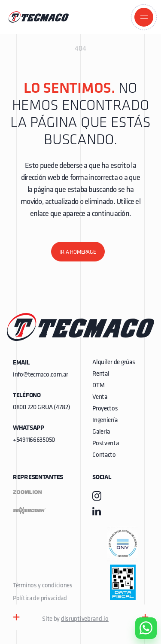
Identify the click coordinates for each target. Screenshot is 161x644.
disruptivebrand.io (85, 619)
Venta (100, 397)
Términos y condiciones (43, 586)
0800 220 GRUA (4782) (41, 408)
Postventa (105, 444)
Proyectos (105, 409)
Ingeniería (105, 421)
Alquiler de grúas (114, 363)
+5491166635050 (34, 440)
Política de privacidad (40, 599)
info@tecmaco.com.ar (41, 375)
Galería (101, 432)
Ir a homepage (78, 252)
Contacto (104, 455)
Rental (101, 374)
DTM (98, 386)
